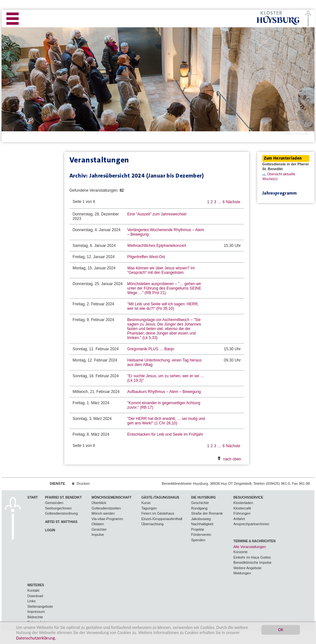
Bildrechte (35, 617)
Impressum (36, 612)
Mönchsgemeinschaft (112, 497)
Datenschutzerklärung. (36, 638)
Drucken (83, 483)
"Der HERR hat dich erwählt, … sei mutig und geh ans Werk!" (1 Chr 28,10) (166, 421)
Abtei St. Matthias (61, 522)
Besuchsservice (248, 497)
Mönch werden (103, 513)
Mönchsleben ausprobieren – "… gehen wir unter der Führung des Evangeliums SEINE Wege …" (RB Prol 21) (164, 288)
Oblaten (98, 524)
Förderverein (201, 535)
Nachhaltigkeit (202, 524)
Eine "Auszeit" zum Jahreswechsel (157, 214)
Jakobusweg (201, 519)
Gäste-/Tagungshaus (160, 497)
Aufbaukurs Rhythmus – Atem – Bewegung (164, 392)
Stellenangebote (40, 606)
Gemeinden (54, 503)
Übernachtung (153, 524)
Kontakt (33, 590)
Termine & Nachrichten (254, 541)
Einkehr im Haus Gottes (252, 557)
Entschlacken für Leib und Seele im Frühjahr (165, 434)
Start (33, 497)
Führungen (242, 513)
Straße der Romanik (207, 513)
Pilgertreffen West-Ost (146, 257)
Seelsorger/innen (58, 508)
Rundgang (199, 508)
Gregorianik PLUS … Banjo (151, 349)
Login (50, 530)
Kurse (146, 503)
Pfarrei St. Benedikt (63, 497)
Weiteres (36, 585)
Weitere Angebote (247, 568)
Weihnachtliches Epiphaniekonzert (157, 246)
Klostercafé (242, 508)
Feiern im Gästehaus (158, 513)
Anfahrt (239, 519)
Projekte (198, 529)
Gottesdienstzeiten (106, 508)
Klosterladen (243, 503)
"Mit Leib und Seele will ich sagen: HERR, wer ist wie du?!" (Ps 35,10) (163, 306)
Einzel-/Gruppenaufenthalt (162, 519)
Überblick (99, 503)
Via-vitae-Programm (107, 519)
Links (32, 601)
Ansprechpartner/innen (251, 524)
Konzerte (240, 552)
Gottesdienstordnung (61, 513)
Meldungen (242, 573)
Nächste (233, 202)
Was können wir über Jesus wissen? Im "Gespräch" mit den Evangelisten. (161, 270)
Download (35, 596)
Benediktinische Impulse (253, 562)
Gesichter (99, 529)
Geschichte (200, 503)
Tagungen (149, 508)
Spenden (198, 540)
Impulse (98, 535)
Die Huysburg (204, 497)
